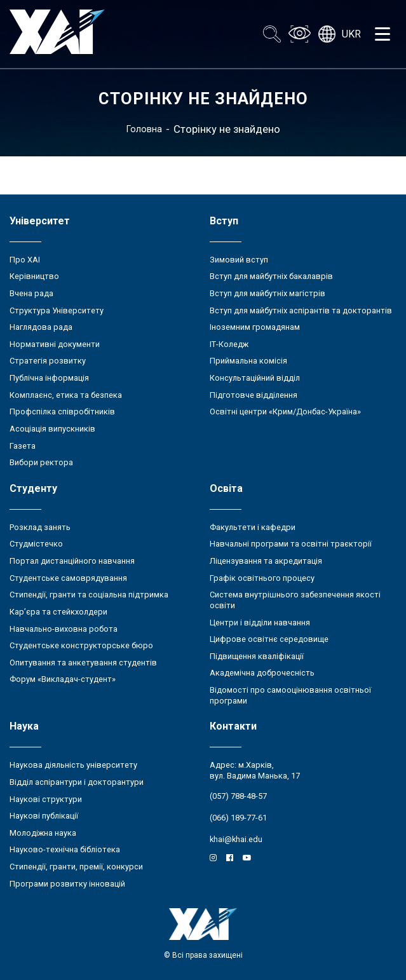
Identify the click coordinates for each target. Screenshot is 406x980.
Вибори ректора (41, 462)
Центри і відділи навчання (260, 623)
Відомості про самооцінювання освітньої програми (290, 695)
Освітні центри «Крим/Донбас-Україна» (285, 412)
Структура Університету (57, 310)
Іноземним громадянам (255, 327)
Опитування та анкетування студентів (83, 663)
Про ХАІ (25, 260)
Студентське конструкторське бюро (81, 645)
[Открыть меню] (382, 34)
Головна (144, 129)
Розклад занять (40, 527)
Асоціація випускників (52, 429)
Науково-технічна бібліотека (65, 849)
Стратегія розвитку (48, 361)
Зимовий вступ (239, 260)
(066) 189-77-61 (238, 818)
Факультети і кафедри (253, 527)
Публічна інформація (49, 378)
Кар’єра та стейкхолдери (58, 612)
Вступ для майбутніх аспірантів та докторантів (301, 310)
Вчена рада (31, 293)
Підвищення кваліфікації (257, 656)
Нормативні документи (55, 344)
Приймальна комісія (248, 361)
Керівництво (34, 276)
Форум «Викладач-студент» (63, 679)
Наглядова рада (41, 327)
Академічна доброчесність (262, 673)
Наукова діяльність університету (73, 765)
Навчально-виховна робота (64, 629)
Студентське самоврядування (68, 578)
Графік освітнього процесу (262, 578)
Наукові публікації (44, 816)
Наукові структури (46, 799)
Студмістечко (36, 544)
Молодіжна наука (43, 833)
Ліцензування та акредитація (266, 561)
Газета (23, 446)
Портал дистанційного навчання (72, 561)
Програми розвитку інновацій (67, 884)
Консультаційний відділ (255, 378)
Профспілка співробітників (62, 412)
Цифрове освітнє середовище (269, 639)
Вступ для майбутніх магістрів (267, 293)
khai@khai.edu (236, 839)
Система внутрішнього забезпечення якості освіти (295, 600)
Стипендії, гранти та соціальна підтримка (89, 595)
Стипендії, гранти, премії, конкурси (76, 867)
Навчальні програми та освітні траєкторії (291, 544)
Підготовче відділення (254, 395)
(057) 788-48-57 (238, 796)
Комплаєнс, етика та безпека (66, 395)
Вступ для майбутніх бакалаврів (271, 276)
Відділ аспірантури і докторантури (77, 782)
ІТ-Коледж (229, 344)
